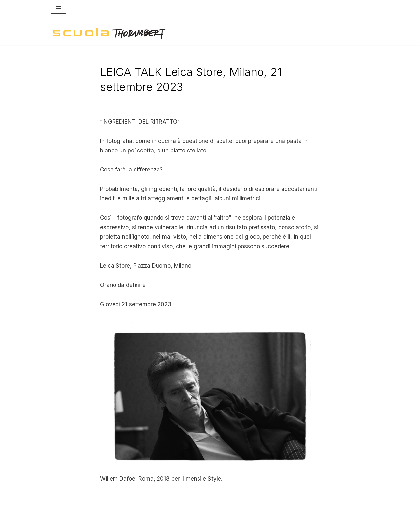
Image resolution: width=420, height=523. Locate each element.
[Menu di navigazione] (59, 8)
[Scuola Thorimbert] (109, 34)
